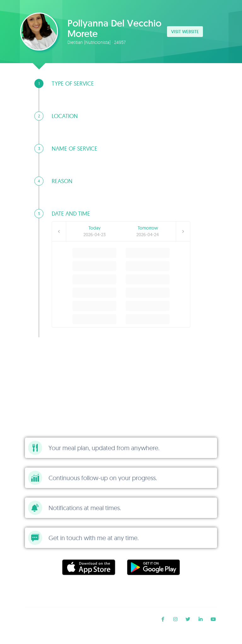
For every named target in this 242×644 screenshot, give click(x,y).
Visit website (185, 32)
